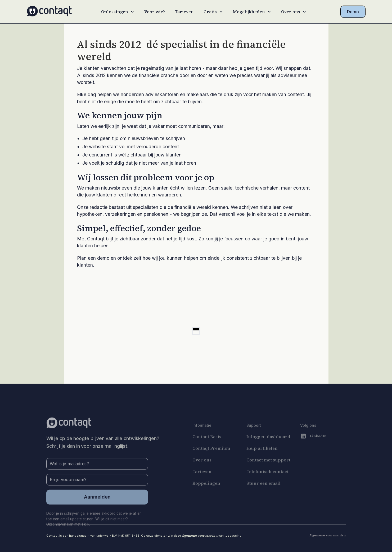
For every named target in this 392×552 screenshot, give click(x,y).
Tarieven (184, 12)
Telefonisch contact (267, 482)
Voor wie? (155, 12)
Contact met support (268, 471)
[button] (118, 12)
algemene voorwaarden (200, 536)
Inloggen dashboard (268, 447)
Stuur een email (263, 494)
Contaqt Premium (211, 459)
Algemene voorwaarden (328, 535)
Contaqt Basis (207, 447)
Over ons (202, 471)
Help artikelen (262, 459)
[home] (49, 12)
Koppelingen (206, 494)
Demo (353, 12)
